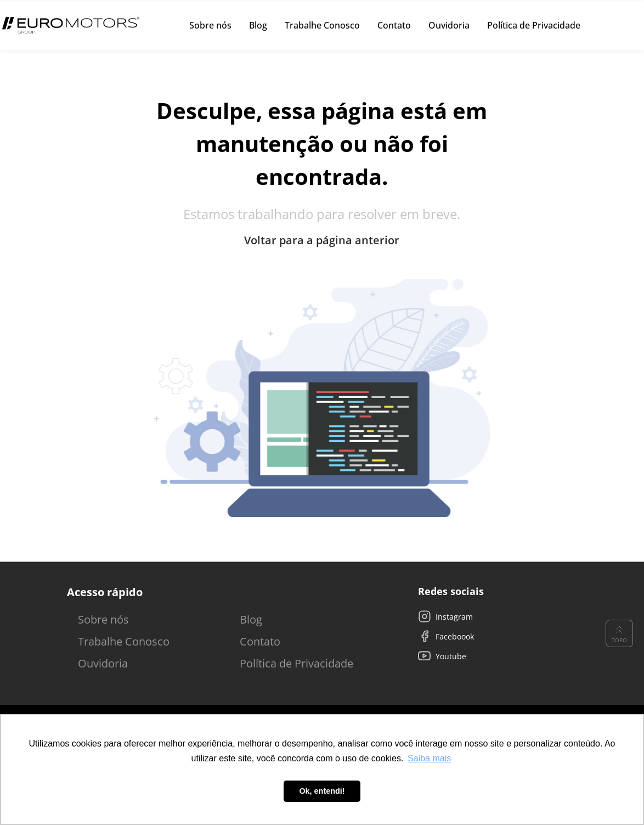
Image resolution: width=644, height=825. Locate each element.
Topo (619, 633)
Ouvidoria (103, 663)
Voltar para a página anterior (322, 240)
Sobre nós (103, 619)
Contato (260, 641)
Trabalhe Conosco (124, 641)
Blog (251, 619)
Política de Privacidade (296, 663)
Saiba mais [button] (429, 758)
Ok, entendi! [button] (322, 791)
